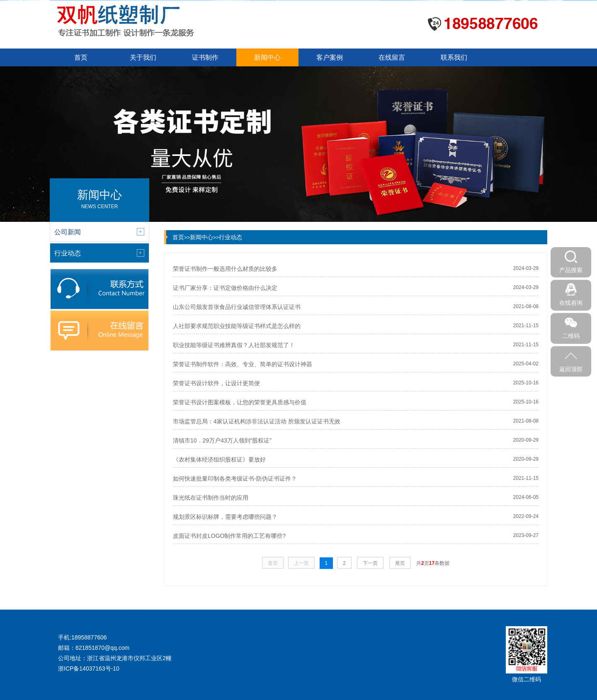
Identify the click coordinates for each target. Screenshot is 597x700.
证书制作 (205, 57)
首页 (81, 57)
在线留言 (392, 57)
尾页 (400, 563)
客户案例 (330, 57)
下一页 (370, 563)
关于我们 (143, 57)
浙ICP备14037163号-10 (89, 668)
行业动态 (231, 237)
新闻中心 (267, 57)
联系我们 (454, 57)
